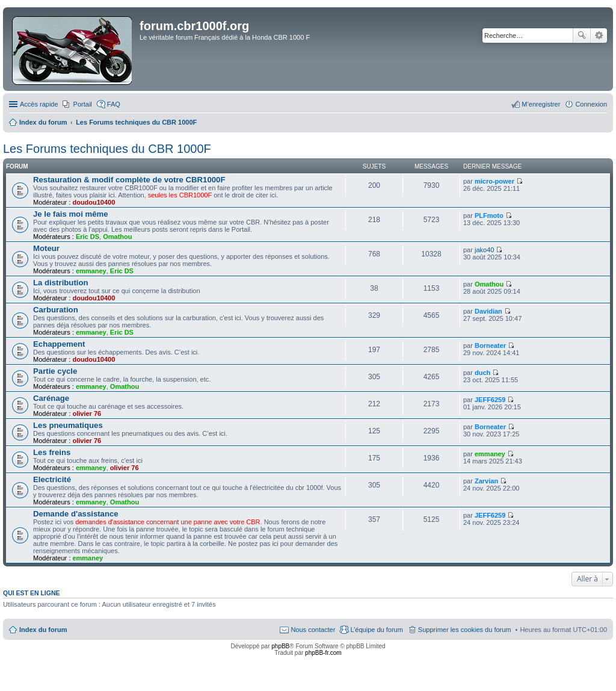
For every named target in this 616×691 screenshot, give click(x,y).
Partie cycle (55, 371)
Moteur (46, 248)
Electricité (52, 479)
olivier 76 (87, 414)
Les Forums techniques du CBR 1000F (107, 149)
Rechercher (582, 36)
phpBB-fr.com (323, 653)
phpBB (280, 646)
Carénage (51, 398)
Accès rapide (39, 104)
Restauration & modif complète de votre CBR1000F (129, 180)
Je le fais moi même (71, 214)
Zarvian (486, 481)
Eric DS (88, 237)
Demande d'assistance (76, 514)
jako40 (484, 250)
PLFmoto (489, 215)
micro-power (494, 181)
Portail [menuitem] (83, 104)
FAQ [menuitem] (114, 104)
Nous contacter (313, 630)
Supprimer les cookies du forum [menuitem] (465, 630)
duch (482, 373)
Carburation (56, 310)
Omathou (117, 237)
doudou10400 (94, 202)
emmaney (91, 271)
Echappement (59, 344)
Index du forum (43, 630)
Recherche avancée (599, 36)
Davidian (488, 311)
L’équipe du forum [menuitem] (376, 630)
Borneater (490, 345)
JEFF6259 (490, 400)
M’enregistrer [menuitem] (541, 104)
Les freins (52, 452)
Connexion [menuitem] (591, 104)
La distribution (61, 283)
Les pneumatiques (68, 425)
